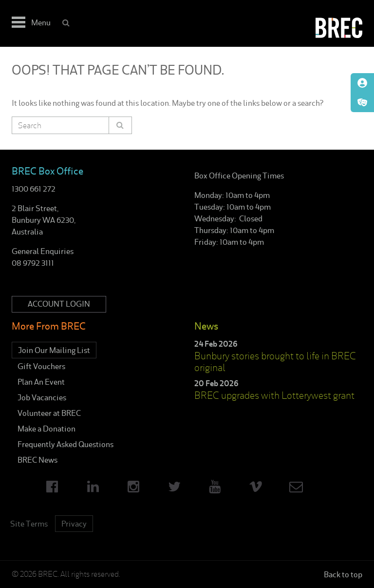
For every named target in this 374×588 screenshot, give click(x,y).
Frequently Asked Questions (65, 444)
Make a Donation (47, 429)
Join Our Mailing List (54, 350)
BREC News (37, 460)
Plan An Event (41, 382)
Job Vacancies (42, 397)
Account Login (59, 304)
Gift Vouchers (41, 366)
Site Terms (29, 524)
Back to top (343, 574)
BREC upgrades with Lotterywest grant (274, 395)
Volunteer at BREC (49, 413)
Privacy (74, 524)
